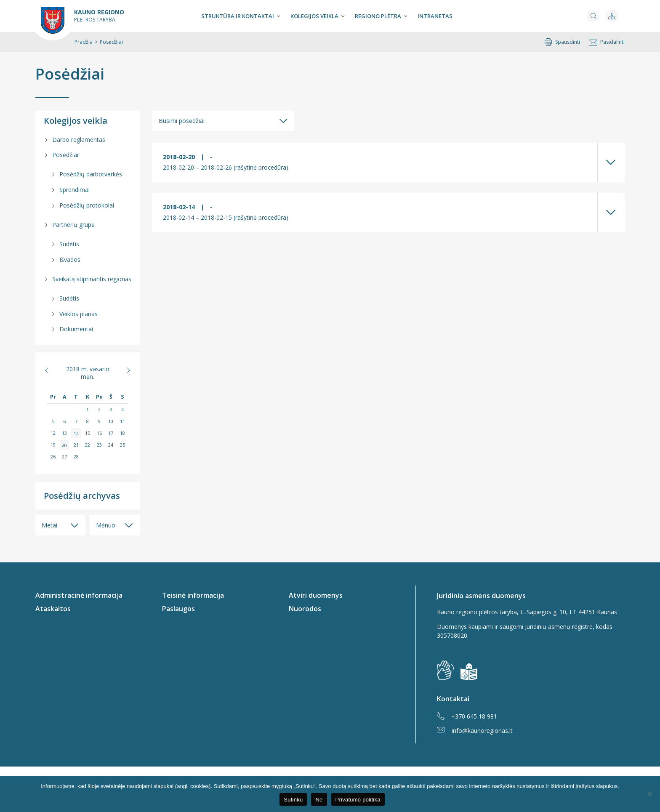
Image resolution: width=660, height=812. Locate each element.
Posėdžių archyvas (82, 496)
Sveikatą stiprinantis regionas (92, 279)
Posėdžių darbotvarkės (91, 174)
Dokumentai (76, 329)
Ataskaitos (53, 609)
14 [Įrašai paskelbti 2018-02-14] (76, 433)
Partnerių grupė (73, 225)
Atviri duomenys (316, 595)
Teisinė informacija (193, 595)
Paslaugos (178, 609)
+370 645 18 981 (467, 716)
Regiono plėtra (378, 16)
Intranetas (435, 16)
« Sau (51, 370)
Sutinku (293, 800)
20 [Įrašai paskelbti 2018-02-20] (64, 445)
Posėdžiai (70, 74)
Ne (319, 800)
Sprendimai (75, 190)
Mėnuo (106, 525)
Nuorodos (305, 609)
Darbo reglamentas (79, 140)
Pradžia (84, 42)
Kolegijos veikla (314, 16)
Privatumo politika (358, 800)
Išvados (70, 260)
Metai (49, 525)
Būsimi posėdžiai (182, 121)
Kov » (124, 370)
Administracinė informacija (79, 595)
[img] (469, 672)
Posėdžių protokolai (87, 205)
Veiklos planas (79, 314)
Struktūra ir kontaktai (238, 16)
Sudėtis (69, 244)
